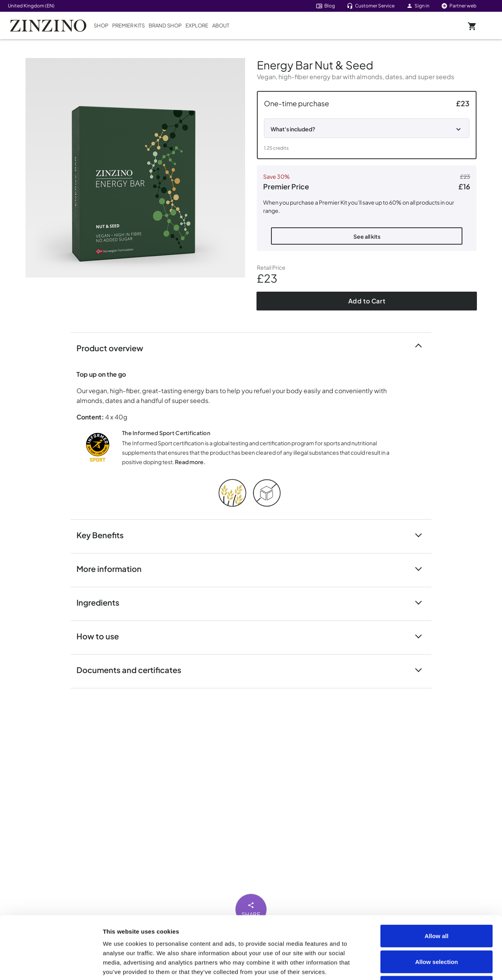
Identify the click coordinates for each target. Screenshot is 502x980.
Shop (101, 25)
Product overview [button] (115, 348)
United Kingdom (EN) (31, 6)
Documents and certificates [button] (134, 669)
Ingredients (103, 602)
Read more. (190, 462)
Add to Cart (367, 301)
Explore (197, 25)
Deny (437, 928)
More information (114, 568)
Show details (444, 965)
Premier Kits (128, 25)
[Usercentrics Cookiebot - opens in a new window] (51, 965)
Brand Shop (165, 25)
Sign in (418, 6)
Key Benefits (105, 534)
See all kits (367, 236)
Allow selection (436, 903)
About (221, 25)
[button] (367, 125)
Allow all (437, 877)
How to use (102, 636)
